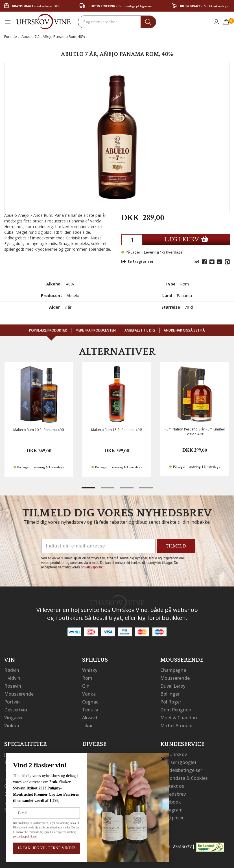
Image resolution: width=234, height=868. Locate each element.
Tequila (90, 710)
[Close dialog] (162, 759)
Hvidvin (12, 678)
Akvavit (90, 718)
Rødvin (12, 670)
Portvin (12, 702)
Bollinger (170, 694)
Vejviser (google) (178, 762)
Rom (87, 678)
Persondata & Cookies (184, 778)
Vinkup (12, 726)
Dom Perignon (176, 710)
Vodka (89, 694)
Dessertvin (16, 710)
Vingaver (14, 718)
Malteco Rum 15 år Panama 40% (117, 430)
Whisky (90, 670)
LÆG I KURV (186, 240)
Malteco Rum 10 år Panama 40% (39, 430)
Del (196, 262)
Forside (11, 36)
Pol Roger (171, 702)
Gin (86, 686)
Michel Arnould (176, 726)
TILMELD (176, 546)
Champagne (173, 670)
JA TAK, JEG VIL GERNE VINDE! (45, 848)
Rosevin (13, 686)
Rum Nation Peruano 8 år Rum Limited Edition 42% (195, 432)
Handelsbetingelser (181, 770)
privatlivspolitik (92, 567)
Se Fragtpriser (137, 262)
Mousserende (19, 694)
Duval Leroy (173, 686)
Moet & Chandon (179, 718)
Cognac (90, 702)
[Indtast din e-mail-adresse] (98, 546)
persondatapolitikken (23, 836)
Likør (88, 726)
